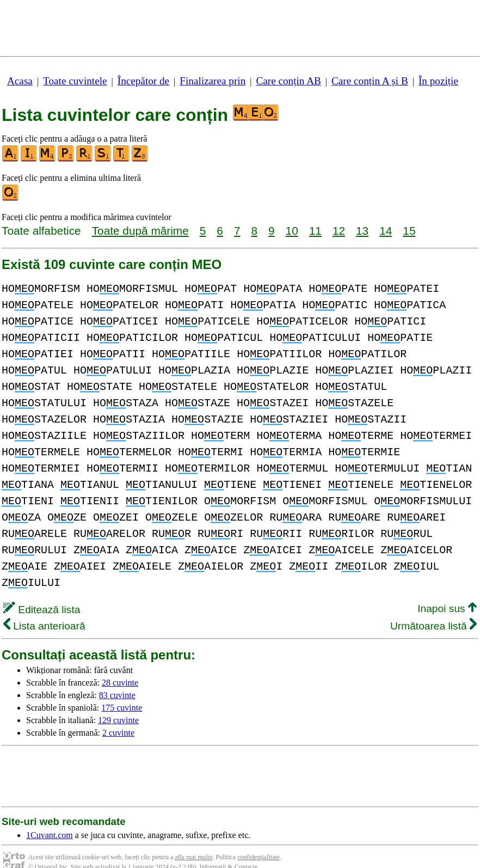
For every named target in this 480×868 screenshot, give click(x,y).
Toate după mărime (140, 231)
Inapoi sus (447, 592)
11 (315, 231)
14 (386, 231)
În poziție (438, 81)
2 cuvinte (118, 716)
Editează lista (42, 593)
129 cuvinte (118, 704)
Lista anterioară (44, 610)
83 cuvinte (117, 679)
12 (339, 231)
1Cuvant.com (50, 819)
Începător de (143, 81)
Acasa (20, 81)
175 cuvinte (122, 691)
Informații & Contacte (229, 851)
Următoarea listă (433, 610)
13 (362, 231)
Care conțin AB (288, 81)
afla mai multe (193, 841)
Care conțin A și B (370, 81)
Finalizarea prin (213, 81)
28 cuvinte (120, 666)
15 (409, 231)
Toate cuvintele (75, 81)
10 (292, 231)
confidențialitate (259, 841)
